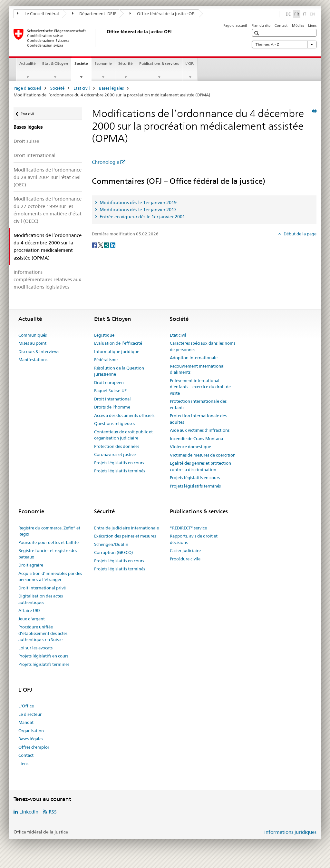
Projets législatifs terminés (120, 471)
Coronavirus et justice (115, 454)
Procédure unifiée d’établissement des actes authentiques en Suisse (43, 633)
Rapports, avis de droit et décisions (194, 539)
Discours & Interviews (39, 351)
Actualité (28, 63)
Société (83, 65)
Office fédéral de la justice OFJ (163, 14)
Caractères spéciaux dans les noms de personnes (203, 346)
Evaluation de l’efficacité (118, 343)
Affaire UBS (29, 610)
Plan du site (261, 25)
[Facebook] (95, 245)
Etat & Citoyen (55, 63)
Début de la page (300, 234)
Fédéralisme (106, 360)
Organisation (31, 731)
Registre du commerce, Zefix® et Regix (49, 531)
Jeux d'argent (32, 619)
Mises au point (32, 343)
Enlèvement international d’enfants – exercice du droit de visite (200, 387)
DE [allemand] (288, 14)
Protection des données (117, 446)
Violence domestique (190, 447)
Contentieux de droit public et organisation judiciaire (123, 435)
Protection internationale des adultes (198, 419)
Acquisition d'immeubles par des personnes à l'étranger (50, 577)
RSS (53, 812)
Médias (298, 25)
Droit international (34, 155)
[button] (257, 33)
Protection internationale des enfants (198, 404)
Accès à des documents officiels (124, 415)
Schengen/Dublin (111, 544)
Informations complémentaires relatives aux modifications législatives (47, 279)
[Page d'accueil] (105, 38)
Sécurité (126, 63)
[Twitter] (101, 245)
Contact (281, 25)
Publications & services (159, 63)
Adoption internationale (194, 358)
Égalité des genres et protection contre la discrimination (200, 466)
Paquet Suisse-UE (110, 390)
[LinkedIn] (113, 245)
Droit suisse (26, 141)
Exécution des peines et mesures (125, 536)
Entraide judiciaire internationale (126, 528)
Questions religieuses (115, 423)
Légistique (104, 335)
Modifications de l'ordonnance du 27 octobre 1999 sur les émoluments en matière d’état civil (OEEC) (48, 210)
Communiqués (33, 335)
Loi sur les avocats (35, 648)
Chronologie (106, 162)
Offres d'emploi (34, 747)
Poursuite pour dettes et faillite (49, 542)
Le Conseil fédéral (38, 14)
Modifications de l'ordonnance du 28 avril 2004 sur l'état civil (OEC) (48, 177)
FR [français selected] (297, 14)
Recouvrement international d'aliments (197, 369)
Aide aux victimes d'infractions (200, 430)
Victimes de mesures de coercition (203, 455)
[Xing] (107, 245)
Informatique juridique (117, 351)
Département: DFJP (94, 14)
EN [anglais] (313, 14)
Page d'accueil (235, 25)
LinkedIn (29, 812)
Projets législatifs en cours (119, 463)
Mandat (26, 722)
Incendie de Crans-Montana (196, 439)
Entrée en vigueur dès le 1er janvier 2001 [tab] (142, 217)
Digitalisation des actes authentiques (41, 599)
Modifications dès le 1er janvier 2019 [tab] (138, 202)
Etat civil (82, 88)
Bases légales (111, 88)
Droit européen (109, 382)
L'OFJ (190, 63)
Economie (103, 63)
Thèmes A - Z (284, 44)
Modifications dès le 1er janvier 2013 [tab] (138, 210)
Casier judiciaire (185, 550)
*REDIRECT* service (188, 528)
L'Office (26, 706)
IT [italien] (304, 14)
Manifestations (33, 360)
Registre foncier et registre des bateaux (48, 554)
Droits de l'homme (112, 407)
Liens (312, 25)
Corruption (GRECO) (113, 552)
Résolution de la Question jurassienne (119, 371)
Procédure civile (185, 559)
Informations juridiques (290, 832)
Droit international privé (42, 588)
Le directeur (30, 714)
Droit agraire (31, 565)
